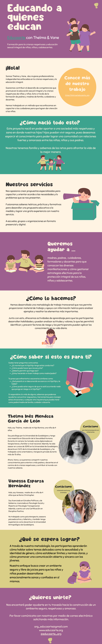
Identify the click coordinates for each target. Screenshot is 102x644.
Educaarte (16, 38)
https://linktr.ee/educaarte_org (77, 95)
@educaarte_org (51, 634)
